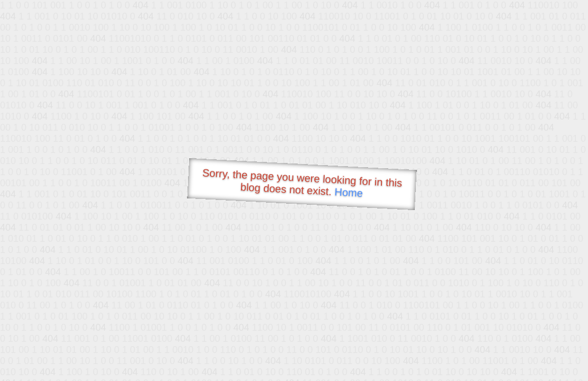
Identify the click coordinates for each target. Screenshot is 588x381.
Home (349, 192)
